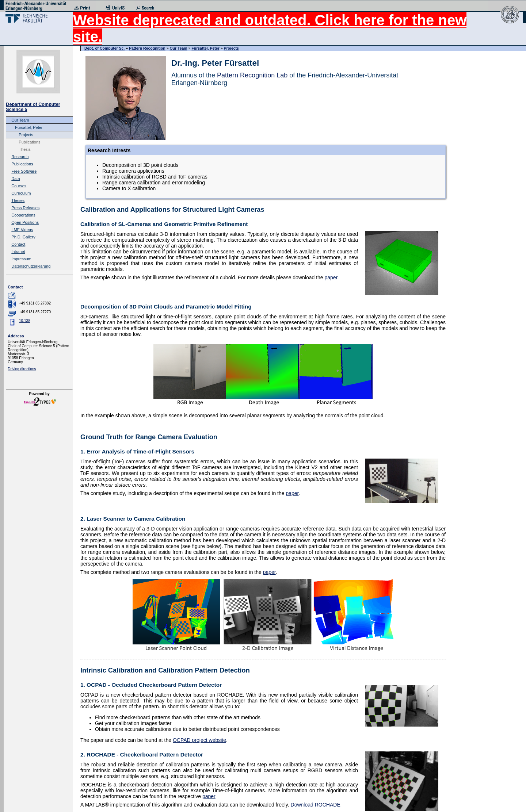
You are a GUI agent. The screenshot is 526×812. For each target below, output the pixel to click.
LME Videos (22, 230)
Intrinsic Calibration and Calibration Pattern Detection (165, 670)
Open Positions (25, 222)
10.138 (25, 321)
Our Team (20, 120)
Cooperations (23, 215)
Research (20, 157)
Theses (18, 200)
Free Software (24, 171)
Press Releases (25, 208)
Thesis (24, 149)
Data (16, 179)
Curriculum (21, 193)
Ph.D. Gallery (23, 237)
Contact (18, 244)
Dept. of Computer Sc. (104, 48)
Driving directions (22, 369)
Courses (19, 186)
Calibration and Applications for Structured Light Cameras (172, 210)
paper (331, 277)
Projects (26, 135)
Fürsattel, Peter (29, 127)
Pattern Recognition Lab (252, 75)
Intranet (18, 252)
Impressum (21, 259)
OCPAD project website (199, 740)
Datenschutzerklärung (31, 266)
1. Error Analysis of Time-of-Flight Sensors (137, 451)
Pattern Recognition (147, 48)
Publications (29, 142)
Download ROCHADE (316, 805)
